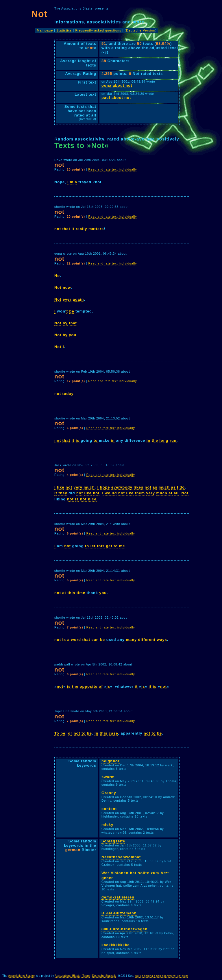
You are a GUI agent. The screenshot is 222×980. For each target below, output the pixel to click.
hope (105, 487)
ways (162, 640)
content (109, 809)
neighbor (111, 761)
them (140, 493)
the (155, 440)
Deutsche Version (141, 30)
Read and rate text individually (112, 170)
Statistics (64, 30)
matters (96, 229)
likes (139, 487)
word (76, 640)
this (101, 546)
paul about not (116, 98)
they (63, 493)
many (131, 640)
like (61, 487)
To (57, 733)
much (89, 487)
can (95, 640)
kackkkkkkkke (115, 945)
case (113, 733)
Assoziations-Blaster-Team (72, 976)
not (58, 229)
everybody (122, 487)
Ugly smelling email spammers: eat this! (162, 976)
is (78, 440)
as (155, 487)
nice (92, 499)
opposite (89, 686)
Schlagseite (113, 841)
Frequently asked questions (98, 30)
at (170, 493)
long (164, 440)
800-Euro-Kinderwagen (124, 929)
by (65, 323)
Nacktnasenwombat (121, 857)
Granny (109, 793)
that (66, 229)
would (111, 493)
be (72, 311)
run (173, 440)
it (73, 229)
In (96, 733)
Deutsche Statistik (104, 976)
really (81, 229)
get (109, 546)
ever (67, 299)
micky (107, 825)
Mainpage (45, 30)
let (93, 546)
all (176, 493)
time (81, 593)
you (73, 335)
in (113, 440)
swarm (108, 777)
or (70, 733)
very (78, 487)
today (68, 394)
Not (58, 287)
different (147, 640)
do (182, 487)
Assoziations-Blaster (22, 976)
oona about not (117, 85)
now (67, 287)
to (96, 440)
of (101, 686)
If (56, 493)
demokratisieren (118, 897)
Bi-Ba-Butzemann (119, 913)
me (122, 546)
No (57, 276)
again (78, 299)
